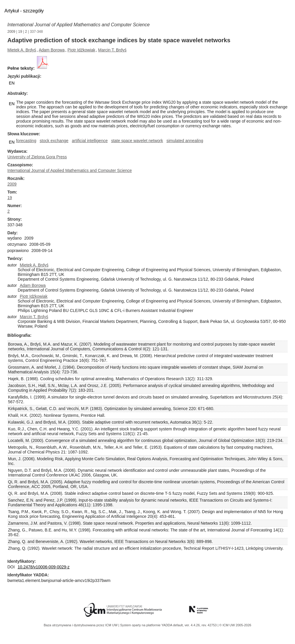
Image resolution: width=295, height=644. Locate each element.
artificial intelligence (90, 141)
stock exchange (54, 141)
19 (20, 32)
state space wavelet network (137, 141)
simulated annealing (185, 141)
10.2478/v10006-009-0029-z (44, 567)
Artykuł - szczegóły (24, 11)
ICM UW (112, 625)
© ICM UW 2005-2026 (235, 625)
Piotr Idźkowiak (81, 50)
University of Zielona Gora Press (37, 157)
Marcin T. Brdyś (112, 50)
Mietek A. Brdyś (22, 50)
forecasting (26, 141)
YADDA (167, 625)
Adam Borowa (52, 50)
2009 (11, 32)
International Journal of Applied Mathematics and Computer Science (78, 25)
